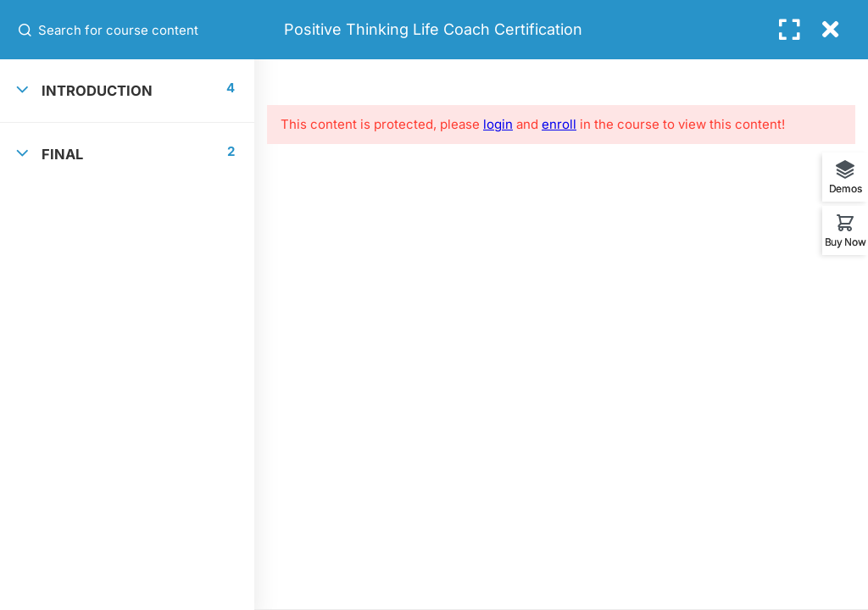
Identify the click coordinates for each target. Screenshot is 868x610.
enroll (559, 124)
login (498, 124)
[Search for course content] (26, 30)
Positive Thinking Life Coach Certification (433, 29)
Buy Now (846, 241)
